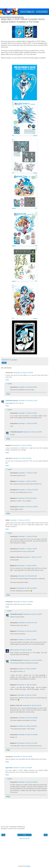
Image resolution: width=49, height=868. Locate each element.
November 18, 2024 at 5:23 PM (27, 631)
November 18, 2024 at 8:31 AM (28, 576)
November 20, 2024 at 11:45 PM (28, 743)
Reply (7, 380)
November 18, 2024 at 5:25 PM (27, 588)
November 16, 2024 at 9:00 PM (22, 458)
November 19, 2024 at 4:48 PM (27, 669)
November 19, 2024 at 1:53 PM (22, 650)
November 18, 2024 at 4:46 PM (33, 614)
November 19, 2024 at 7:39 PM (27, 695)
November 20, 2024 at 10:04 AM (28, 718)
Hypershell (9, 768)
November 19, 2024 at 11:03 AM (28, 507)
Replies (10, 384)
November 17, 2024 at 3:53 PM (28, 536)
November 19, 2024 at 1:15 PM (27, 640)
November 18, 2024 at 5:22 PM (27, 498)
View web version (24, 838)
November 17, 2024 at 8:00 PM (27, 566)
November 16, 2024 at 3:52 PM (22, 445)
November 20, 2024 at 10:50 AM (28, 735)
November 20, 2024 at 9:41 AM (32, 705)
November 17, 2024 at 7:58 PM (27, 481)
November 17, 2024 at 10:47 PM (28, 490)
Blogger (28, 866)
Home (24, 835)
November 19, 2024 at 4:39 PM (33, 660)
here (37, 51)
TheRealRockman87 (12, 401)
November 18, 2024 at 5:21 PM (28, 623)
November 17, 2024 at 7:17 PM (32, 557)
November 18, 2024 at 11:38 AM (23, 602)
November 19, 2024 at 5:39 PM (27, 685)
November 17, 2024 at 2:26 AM (28, 413)
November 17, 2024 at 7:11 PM (28, 473)
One (11, 650)
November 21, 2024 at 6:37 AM (28, 387)
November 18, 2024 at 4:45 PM (33, 432)
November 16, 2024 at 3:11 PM (28, 401)
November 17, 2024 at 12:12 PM (20, 520)
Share (4, 363)
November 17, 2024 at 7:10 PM (28, 549)
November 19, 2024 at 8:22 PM (23, 757)
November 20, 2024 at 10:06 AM (27, 726)
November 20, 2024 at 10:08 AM (22, 768)
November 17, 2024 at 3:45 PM (28, 423)
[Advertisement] (24, 5)
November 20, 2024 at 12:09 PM (28, 782)
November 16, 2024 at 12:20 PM (23, 373)
